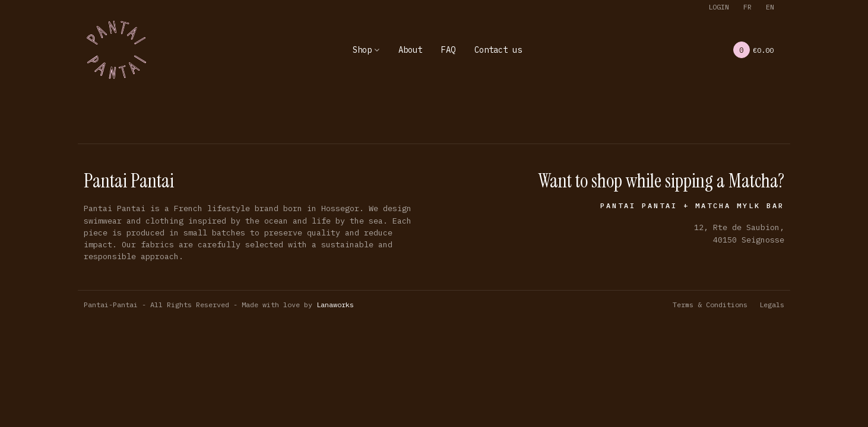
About (410, 50)
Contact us (498, 50)
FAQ (448, 50)
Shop (362, 50)
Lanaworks (335, 305)
